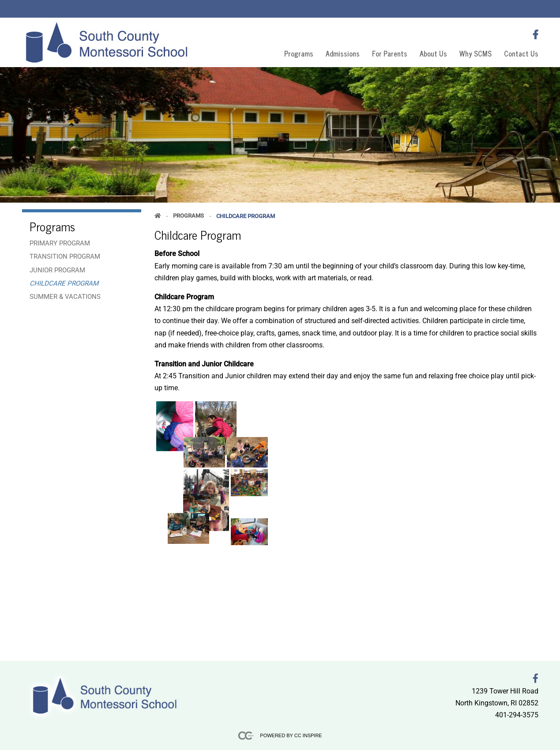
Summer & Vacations (65, 297)
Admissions (343, 53)
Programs (299, 53)
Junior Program (57, 270)
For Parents (390, 53)
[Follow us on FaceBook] (536, 35)
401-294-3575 (517, 715)
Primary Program (60, 243)
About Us (433, 53)
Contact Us (521, 53)
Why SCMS (475, 53)
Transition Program (65, 256)
